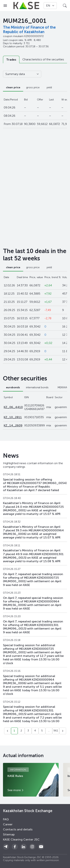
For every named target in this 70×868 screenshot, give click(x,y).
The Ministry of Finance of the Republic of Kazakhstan (29, 30)
